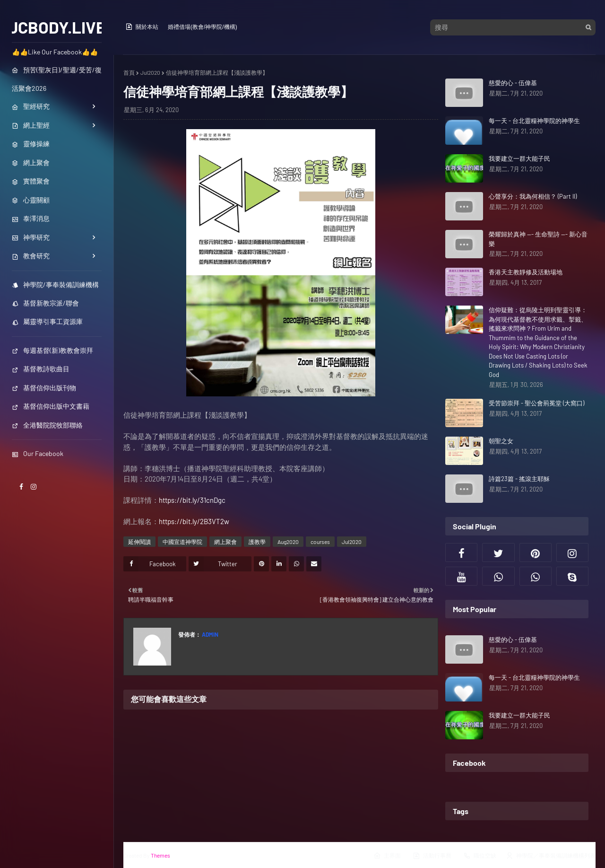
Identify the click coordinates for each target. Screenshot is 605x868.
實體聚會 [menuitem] (31, 181)
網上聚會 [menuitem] (31, 162)
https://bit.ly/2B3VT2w (194, 521)
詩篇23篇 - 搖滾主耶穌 (519, 479)
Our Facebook (38, 453)
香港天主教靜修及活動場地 (526, 272)
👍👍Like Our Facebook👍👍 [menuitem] (55, 52)
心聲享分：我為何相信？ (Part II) (533, 196)
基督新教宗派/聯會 (45, 303)
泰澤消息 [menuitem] (31, 218)
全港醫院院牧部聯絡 (47, 425)
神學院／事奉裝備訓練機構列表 (551, 856)
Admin (210, 634)
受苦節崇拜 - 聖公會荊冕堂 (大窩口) (536, 403)
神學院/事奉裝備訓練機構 (55, 285)
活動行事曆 (432, 856)
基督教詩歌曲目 (41, 369)
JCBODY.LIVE (57, 27)
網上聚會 (225, 542)
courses (320, 542)
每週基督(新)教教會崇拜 (52, 350)
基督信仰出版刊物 (44, 388)
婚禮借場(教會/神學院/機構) (203, 27)
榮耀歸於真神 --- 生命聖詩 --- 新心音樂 (538, 239)
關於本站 (142, 26)
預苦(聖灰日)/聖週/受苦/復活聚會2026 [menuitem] (57, 79)
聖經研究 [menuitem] (31, 106)
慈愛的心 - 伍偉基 (513, 83)
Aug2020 (288, 542)
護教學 (257, 542)
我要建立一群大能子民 (519, 158)
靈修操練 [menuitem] (31, 144)
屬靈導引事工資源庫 (47, 321)
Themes (160, 855)
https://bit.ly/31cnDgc (192, 500)
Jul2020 (150, 72)
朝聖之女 (501, 441)
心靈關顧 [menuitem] (31, 200)
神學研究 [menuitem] (31, 237)
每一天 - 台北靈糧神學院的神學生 (534, 121)
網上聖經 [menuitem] (31, 125)
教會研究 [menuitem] (31, 256)
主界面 (387, 856)
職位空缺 (480, 856)
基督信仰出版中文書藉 (51, 406)
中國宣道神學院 (182, 542)
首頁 (129, 72)
